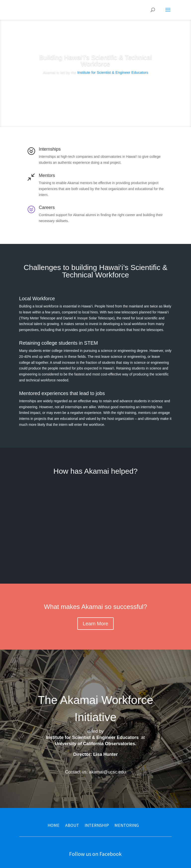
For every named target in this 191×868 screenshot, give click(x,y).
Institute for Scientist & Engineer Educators (113, 72)
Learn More (95, 87)
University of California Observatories (95, 744)
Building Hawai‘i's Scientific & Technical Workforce (95, 61)
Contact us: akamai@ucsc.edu (95, 772)
